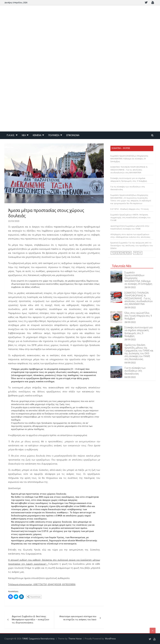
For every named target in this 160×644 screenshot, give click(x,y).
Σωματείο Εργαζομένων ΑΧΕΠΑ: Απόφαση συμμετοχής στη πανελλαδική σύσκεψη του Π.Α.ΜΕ (130, 217)
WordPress (110, 639)
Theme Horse (75, 639)
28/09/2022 (130, 287)
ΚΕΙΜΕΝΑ (37, 135)
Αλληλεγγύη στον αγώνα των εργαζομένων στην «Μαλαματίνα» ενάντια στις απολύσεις (130, 236)
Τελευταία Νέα (122, 266)
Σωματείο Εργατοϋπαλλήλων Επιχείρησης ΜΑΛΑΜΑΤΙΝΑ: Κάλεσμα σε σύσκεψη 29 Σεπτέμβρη (129, 159)
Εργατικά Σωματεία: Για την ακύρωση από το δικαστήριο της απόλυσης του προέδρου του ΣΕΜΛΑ (132, 245)
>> (140, 253)
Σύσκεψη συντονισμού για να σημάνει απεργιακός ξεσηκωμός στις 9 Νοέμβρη (129, 180)
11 (135, 253)
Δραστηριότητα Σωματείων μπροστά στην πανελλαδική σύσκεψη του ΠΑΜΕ (130, 227)
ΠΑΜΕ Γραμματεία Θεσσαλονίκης (38, 639)
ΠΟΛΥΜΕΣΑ (54, 135)
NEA (24, 135)
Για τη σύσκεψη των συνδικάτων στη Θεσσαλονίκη (135, 371)
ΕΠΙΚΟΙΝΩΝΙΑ (73, 135)
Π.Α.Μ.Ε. (11, 135)
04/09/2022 (130, 363)
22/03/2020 (14, 221)
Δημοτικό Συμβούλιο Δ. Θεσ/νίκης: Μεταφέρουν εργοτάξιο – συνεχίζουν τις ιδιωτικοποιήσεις (30, 620)
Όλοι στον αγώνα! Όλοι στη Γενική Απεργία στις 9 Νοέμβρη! (138, 316)
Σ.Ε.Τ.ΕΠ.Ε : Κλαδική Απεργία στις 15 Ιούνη (130, 209)
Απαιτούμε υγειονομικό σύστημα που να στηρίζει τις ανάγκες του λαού (78, 618)
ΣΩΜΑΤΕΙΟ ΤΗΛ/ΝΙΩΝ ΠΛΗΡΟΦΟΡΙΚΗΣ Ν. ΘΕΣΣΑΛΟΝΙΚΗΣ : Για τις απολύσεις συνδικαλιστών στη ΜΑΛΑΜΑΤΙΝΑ (129, 170)
